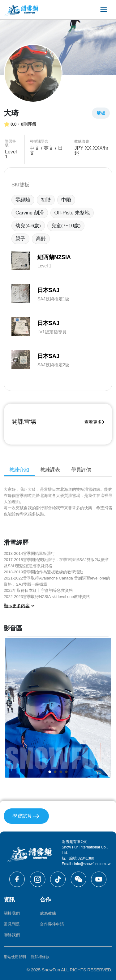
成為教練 (48, 913)
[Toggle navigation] (104, 10)
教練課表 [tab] (50, 470)
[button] (50, 772)
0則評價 (28, 124)
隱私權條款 (40, 957)
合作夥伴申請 (52, 924)
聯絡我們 (12, 935)
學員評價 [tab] (81, 470)
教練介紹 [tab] (19, 470)
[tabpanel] (58, 633)
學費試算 (26, 816)
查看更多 (95, 422)
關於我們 (12, 913)
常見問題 (12, 924)
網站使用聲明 (15, 957)
